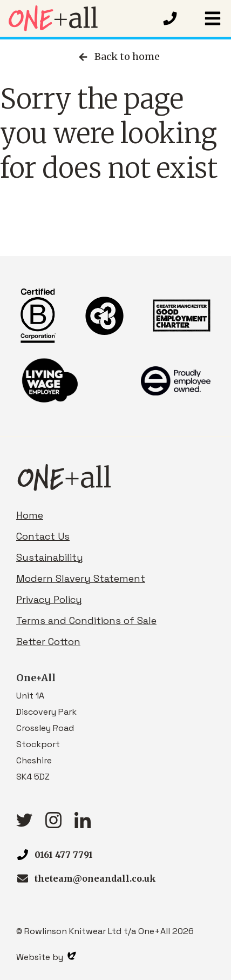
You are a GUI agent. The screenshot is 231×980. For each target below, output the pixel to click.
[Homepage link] (81, 18)
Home (30, 515)
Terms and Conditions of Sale (86, 620)
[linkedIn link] (83, 825)
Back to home (118, 57)
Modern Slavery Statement (81, 578)
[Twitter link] (24, 824)
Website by (46, 957)
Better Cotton (48, 642)
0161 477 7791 (64, 855)
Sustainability (50, 557)
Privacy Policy (49, 599)
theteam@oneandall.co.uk (95, 878)
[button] (213, 18)
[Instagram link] (53, 825)
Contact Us (43, 536)
